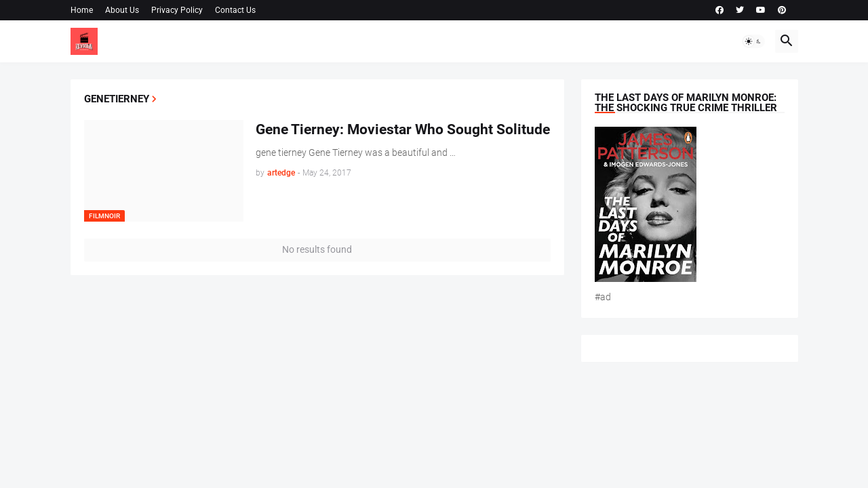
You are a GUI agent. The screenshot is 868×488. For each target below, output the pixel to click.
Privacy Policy (177, 10)
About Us (122, 10)
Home (82, 10)
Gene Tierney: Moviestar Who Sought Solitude (403, 129)
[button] (753, 41)
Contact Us (235, 10)
